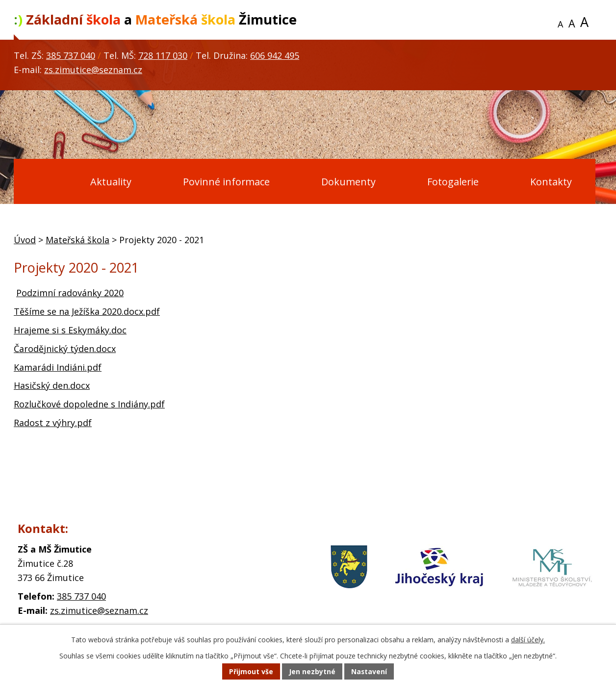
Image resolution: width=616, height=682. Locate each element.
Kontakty (551, 182)
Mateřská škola (77, 240)
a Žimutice (155, 19)
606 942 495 (275, 55)
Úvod (38, 182)
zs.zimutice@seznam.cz (93, 70)
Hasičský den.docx (52, 385)
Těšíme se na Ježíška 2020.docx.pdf (87, 311)
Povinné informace (226, 182)
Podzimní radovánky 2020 (70, 293)
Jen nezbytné (312, 672)
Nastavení (369, 672)
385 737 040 (71, 55)
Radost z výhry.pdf (53, 423)
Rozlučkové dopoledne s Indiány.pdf (89, 404)
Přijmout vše (251, 672)
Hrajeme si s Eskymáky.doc (70, 330)
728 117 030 (163, 55)
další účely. (528, 640)
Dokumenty (348, 182)
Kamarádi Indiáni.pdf (58, 367)
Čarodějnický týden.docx (65, 349)
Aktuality (111, 182)
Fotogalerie (453, 182)
